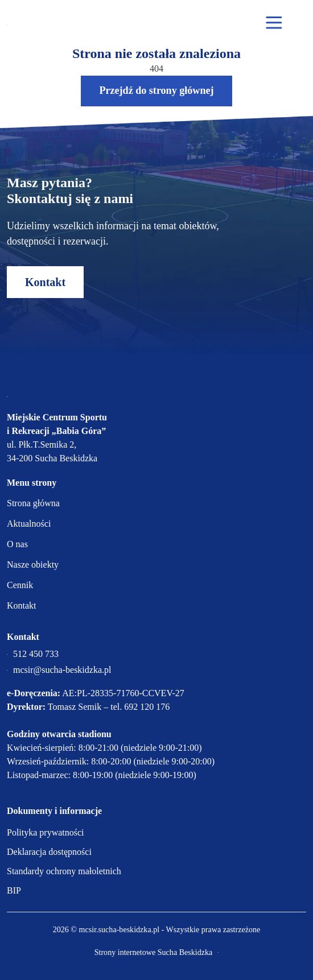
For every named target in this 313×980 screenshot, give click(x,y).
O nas (17, 544)
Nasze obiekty (33, 565)
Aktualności (29, 524)
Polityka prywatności (46, 832)
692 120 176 (147, 707)
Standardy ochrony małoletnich (64, 871)
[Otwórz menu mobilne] (274, 23)
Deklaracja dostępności (49, 852)
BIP (14, 890)
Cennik (20, 585)
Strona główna (33, 503)
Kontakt (45, 282)
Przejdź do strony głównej (156, 90)
